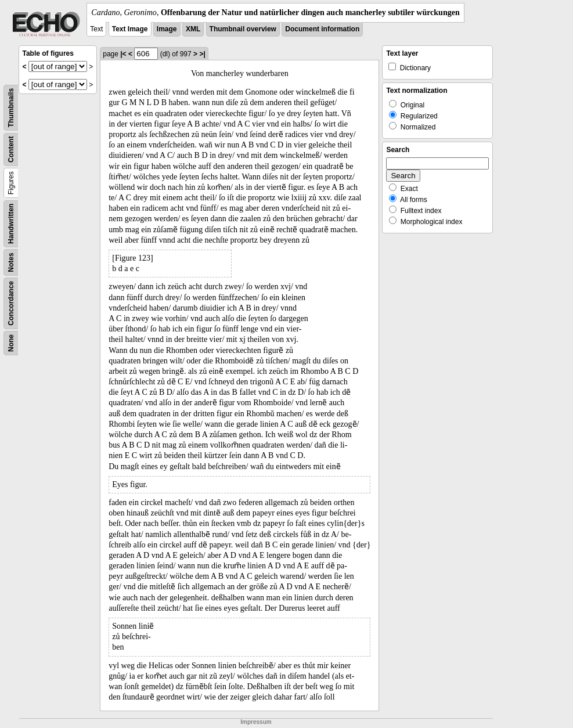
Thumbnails (11, 108)
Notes (11, 262)
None (11, 343)
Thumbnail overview (243, 29)
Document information (322, 29)
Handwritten (11, 224)
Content (11, 149)
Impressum (256, 722)
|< (123, 54)
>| (202, 54)
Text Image (130, 29)
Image (167, 29)
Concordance (11, 303)
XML (193, 29)
